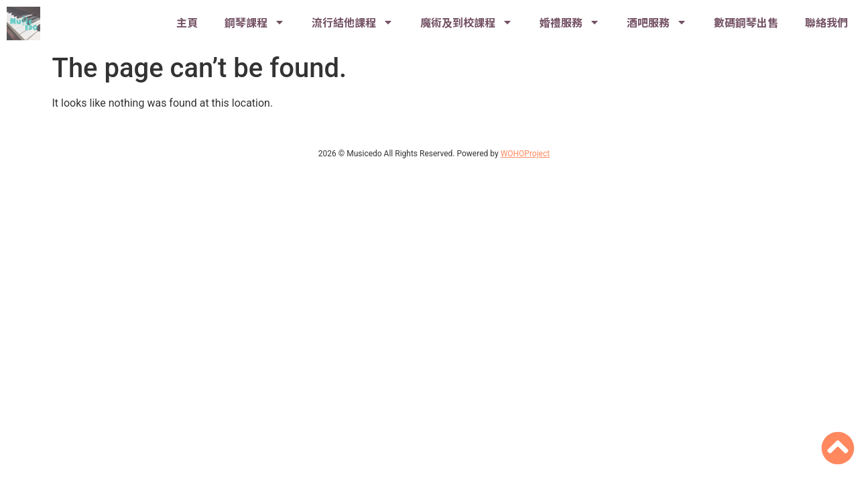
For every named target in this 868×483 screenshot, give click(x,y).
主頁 (187, 22)
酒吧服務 (657, 22)
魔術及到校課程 (467, 22)
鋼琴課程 (255, 22)
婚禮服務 (570, 22)
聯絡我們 (826, 22)
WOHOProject (525, 154)
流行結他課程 (353, 22)
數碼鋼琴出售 (746, 22)
